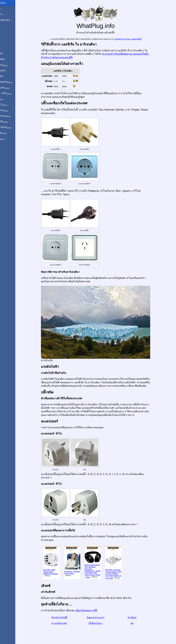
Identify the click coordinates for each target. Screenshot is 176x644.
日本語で (9, 105)
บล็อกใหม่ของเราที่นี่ (91, 610)
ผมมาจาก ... (8, 14)
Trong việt (9, 122)
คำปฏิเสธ (137, 618)
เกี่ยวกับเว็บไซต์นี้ (64, 618)
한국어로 (9, 133)
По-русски (10, 110)
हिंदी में (7, 99)
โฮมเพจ (6, 9)
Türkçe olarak (11, 127)
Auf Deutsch (8, 70)
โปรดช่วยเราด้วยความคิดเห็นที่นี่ (133, 39)
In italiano (9, 65)
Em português (12, 82)
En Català (7, 76)
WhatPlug (8, 3)
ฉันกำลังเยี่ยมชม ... (12, 20)
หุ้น (137, 623)
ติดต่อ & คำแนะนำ (100, 618)
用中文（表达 (11, 93)
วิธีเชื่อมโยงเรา (100, 623)
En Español (8, 59)
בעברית (8, 139)
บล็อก (5, 30)
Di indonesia (11, 116)
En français (10, 88)
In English (7, 53)
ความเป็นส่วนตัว (64, 623)
